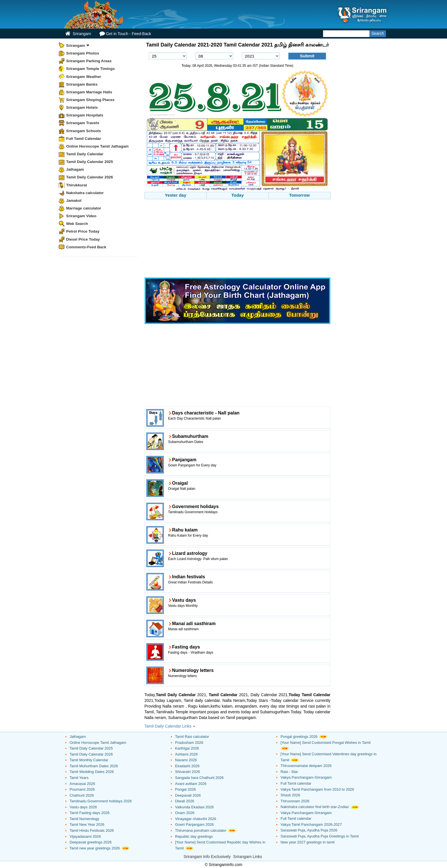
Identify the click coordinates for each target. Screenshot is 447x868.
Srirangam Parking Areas (89, 61)
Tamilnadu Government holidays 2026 (101, 801)
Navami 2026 (186, 760)
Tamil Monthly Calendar (89, 760)
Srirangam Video (81, 216)
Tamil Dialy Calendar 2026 (91, 754)
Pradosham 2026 (189, 743)
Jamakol (74, 201)
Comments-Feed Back (86, 247)
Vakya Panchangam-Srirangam (306, 777)
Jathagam (75, 169)
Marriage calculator (84, 208)
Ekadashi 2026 (187, 766)
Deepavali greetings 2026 (91, 842)
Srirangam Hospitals (85, 115)
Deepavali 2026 (188, 795)
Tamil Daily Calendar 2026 (90, 177)
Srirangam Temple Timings (91, 69)
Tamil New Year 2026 (87, 824)
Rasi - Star (289, 772)
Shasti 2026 (290, 795)
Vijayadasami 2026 (85, 836)
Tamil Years (79, 778)
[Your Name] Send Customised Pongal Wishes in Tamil (326, 743)
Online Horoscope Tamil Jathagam (97, 146)
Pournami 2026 (82, 789)
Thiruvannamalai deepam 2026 (306, 766)
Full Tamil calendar (296, 783)
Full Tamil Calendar (84, 139)
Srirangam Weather (84, 77)
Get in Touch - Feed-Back (125, 34)
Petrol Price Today (83, 231)
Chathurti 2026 (82, 795)
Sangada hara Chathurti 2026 (199, 778)
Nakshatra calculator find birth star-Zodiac (315, 807)
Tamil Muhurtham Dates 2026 (94, 766)
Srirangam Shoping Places (90, 100)
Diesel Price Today (83, 239)
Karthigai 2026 (187, 748)
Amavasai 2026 (82, 784)
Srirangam (78, 34)
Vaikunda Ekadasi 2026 (194, 807)
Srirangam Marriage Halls (89, 92)
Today (238, 195)
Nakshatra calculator (85, 193)
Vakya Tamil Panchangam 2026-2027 (311, 824)
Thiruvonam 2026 (295, 801)
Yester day (175, 195)
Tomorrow (299, 195)
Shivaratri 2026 (187, 772)
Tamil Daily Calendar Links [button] (170, 726)
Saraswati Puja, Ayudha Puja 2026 (309, 830)
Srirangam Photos (83, 53)
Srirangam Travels (83, 123)
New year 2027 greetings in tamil (307, 842)
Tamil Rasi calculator (192, 737)
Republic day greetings (194, 836)
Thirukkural (77, 185)
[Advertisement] (238, 239)
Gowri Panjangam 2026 (194, 824)
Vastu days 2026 (83, 807)
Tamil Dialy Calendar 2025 (91, 748)
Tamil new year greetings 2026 (95, 848)
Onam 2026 (185, 813)
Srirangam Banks (82, 84)
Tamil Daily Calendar (85, 154)
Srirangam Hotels (82, 107)
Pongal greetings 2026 (299, 737)
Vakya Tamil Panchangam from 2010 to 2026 (317, 789)
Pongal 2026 (185, 789)
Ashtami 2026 (186, 754)
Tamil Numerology (84, 819)
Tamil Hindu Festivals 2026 (92, 830)
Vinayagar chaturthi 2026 (196, 819)
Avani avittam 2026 (191, 784)
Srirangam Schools (84, 131)
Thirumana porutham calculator (201, 830)
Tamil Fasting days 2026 (90, 813)
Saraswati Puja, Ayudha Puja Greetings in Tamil (320, 836)
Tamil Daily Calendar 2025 (90, 162)
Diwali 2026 (185, 801)
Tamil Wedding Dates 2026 (92, 772)
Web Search (77, 224)
